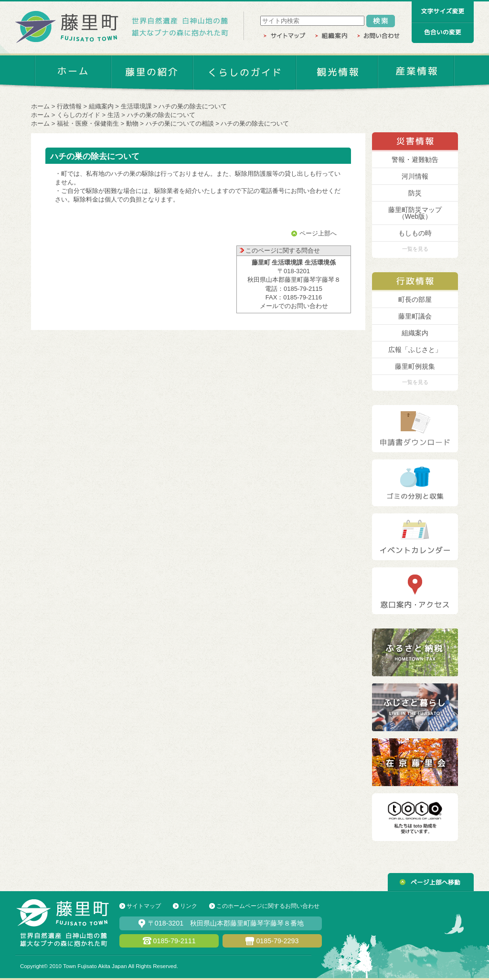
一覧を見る (415, 249)
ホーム (40, 106)
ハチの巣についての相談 (180, 123)
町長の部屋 (415, 299)
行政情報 (69, 106)
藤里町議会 (415, 316)
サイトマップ (144, 906)
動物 (132, 123)
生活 (114, 115)
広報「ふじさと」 (415, 350)
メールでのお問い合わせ (294, 306)
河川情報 (415, 176)
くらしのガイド (79, 115)
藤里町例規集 (415, 366)
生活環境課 (136, 106)
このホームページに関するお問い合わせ (268, 906)
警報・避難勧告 (415, 160)
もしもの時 (415, 233)
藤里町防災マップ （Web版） (415, 213)
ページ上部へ (318, 233)
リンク (189, 906)
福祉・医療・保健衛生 (88, 123)
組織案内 (101, 106)
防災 (415, 193)
